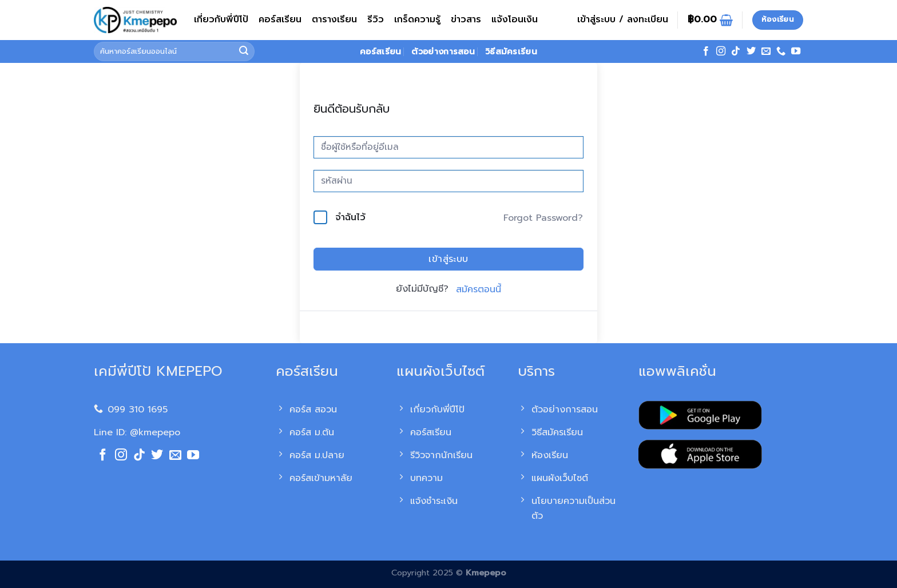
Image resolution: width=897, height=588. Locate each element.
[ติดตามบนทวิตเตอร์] (751, 51)
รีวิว (376, 19)
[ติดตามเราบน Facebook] (706, 51)
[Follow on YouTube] (796, 51)
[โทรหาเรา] (781, 51)
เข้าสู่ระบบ (449, 259)
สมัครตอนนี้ (479, 289)
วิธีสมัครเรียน (511, 51)
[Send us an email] (766, 51)
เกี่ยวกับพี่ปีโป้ (221, 19)
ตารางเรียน (334, 19)
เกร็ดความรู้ (417, 19)
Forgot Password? (543, 218)
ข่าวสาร (466, 19)
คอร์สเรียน (280, 19)
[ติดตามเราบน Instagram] (721, 51)
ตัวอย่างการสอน (443, 51)
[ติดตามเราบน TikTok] (736, 51)
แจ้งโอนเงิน (515, 19)
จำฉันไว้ (350, 217)
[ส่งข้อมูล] (244, 51)
